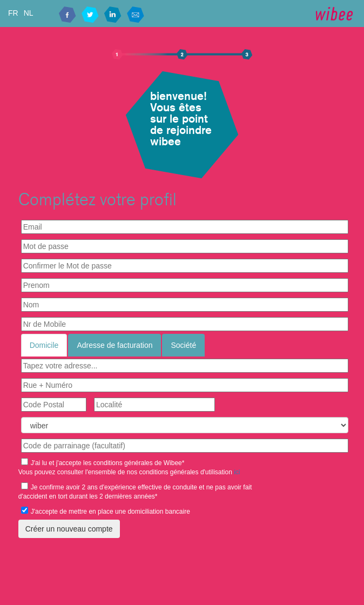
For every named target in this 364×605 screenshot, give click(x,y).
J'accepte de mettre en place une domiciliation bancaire (106, 511)
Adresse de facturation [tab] (114, 345)
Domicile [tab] (44, 345)
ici (237, 472)
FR (13, 13)
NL (29, 13)
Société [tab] (183, 345)
